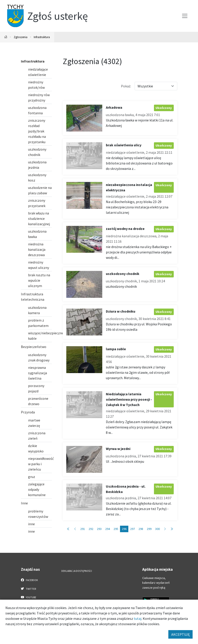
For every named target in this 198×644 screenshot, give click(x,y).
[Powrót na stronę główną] (6, 37)
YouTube (29, 597)
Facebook (30, 580)
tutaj (138, 618)
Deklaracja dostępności (77, 571)
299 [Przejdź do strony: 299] (149, 529)
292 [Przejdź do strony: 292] (91, 529)
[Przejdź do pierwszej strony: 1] (68, 529)
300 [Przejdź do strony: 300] (157, 529)
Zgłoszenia (21, 37)
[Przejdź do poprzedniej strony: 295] (75, 529)
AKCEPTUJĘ (180, 634)
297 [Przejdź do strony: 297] (132, 529)
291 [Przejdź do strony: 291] (83, 529)
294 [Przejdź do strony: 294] (108, 529)
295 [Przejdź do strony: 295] (116, 529)
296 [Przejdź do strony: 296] (124, 529)
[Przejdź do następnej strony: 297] (165, 529)
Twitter (29, 589)
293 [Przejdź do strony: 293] (99, 529)
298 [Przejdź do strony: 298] (141, 529)
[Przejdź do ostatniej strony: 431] (172, 529)
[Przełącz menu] (185, 16)
